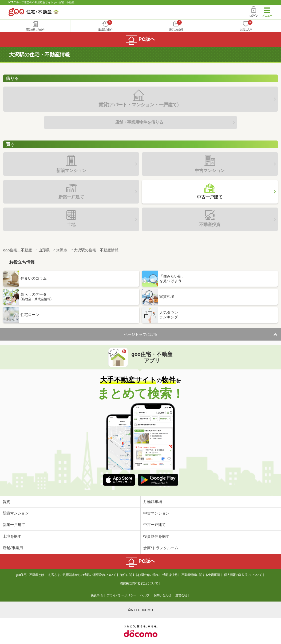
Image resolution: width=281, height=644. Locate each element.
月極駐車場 (153, 502)
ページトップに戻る (141, 334)
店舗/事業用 (13, 548)
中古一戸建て (155, 525)
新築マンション (16, 513)
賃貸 (6, 502)
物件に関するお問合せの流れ (139, 575)
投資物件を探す (156, 536)
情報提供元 (170, 575)
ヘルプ (145, 595)
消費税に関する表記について (139, 583)
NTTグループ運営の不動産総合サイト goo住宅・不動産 (41, 2)
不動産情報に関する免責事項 (201, 575)
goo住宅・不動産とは (30, 575)
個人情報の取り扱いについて (243, 575)
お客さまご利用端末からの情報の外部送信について (82, 575)
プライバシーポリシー (121, 595)
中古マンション (156, 513)
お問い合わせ (162, 595)
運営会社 (181, 595)
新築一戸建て (14, 525)
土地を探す (12, 536)
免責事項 (97, 595)
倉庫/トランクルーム (161, 548)
